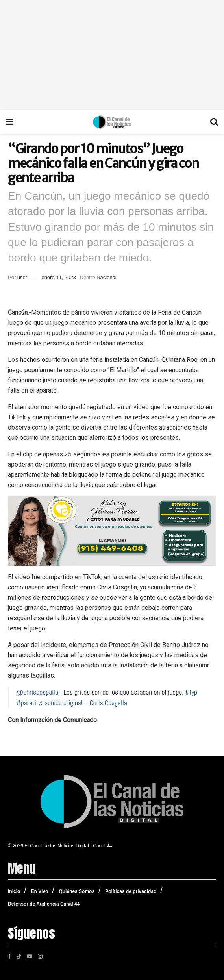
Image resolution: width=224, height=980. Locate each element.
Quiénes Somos (77, 891)
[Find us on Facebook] (9, 956)
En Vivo (39, 891)
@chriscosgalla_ (39, 692)
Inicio (14, 891)
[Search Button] (214, 122)
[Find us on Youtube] (30, 956)
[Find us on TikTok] (19, 956)
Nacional (106, 277)
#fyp (191, 692)
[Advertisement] (112, 55)
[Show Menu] (10, 122)
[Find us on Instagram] (40, 956)
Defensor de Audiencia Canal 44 (44, 904)
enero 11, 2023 (58, 277)
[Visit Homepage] (112, 122)
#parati (26, 703)
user (22, 277)
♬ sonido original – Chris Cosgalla (82, 703)
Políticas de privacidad (131, 891)
